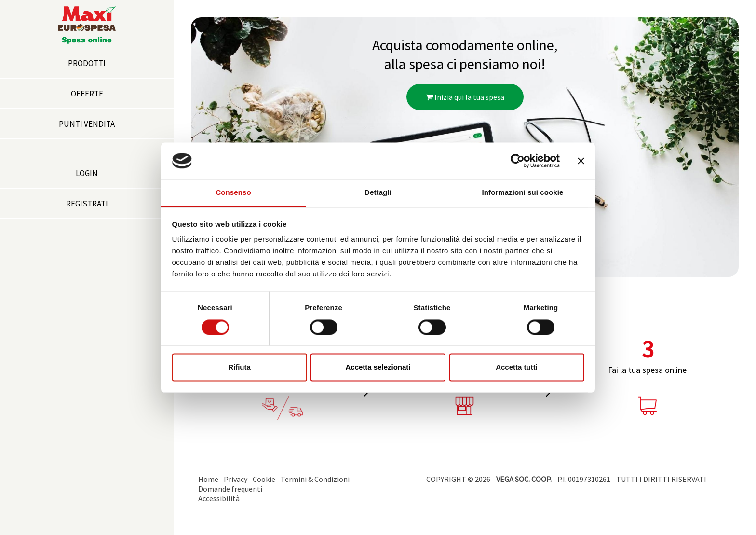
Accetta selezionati (378, 367)
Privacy (236, 479)
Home (208, 479)
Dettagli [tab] (378, 193)
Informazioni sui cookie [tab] (523, 193)
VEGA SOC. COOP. (524, 479)
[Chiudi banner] (581, 161)
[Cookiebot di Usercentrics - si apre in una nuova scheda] (518, 161)
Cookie (264, 479)
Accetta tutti (517, 367)
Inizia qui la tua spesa (465, 97)
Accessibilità (219, 498)
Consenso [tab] (233, 193)
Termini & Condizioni (315, 479)
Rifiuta (239, 367)
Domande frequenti (230, 489)
